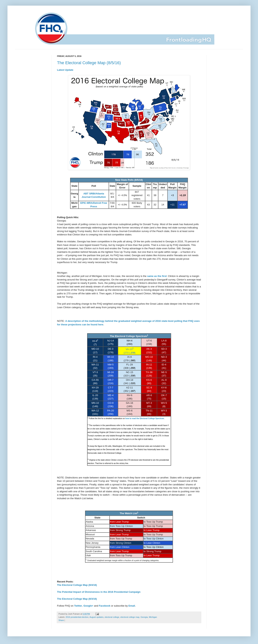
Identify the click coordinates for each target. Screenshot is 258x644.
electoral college (112, 617)
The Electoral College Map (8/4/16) (77, 585)
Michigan (153, 617)
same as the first (157, 276)
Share (61, 620)
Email (132, 606)
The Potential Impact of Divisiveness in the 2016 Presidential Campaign (99, 592)
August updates (97, 617)
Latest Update (65, 70)
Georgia (144, 617)
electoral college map (130, 617)
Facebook (105, 606)
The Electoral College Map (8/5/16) (89, 63)
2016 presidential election (77, 617)
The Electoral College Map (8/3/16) (77, 599)
